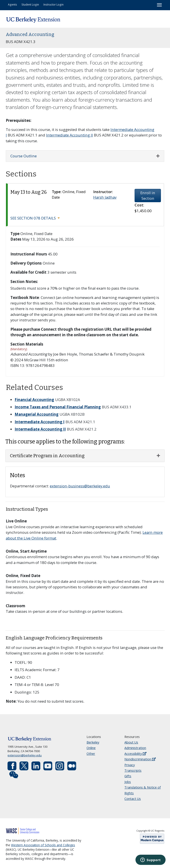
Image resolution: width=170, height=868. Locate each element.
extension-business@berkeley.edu (80, 486)
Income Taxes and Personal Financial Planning (58, 407)
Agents (13, 4)
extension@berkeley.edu (25, 755)
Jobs (128, 782)
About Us (131, 742)
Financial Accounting (34, 400)
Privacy (130, 765)
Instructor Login (53, 4)
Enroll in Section (148, 196)
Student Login (30, 4)
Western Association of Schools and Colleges (43, 845)
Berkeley (93, 742)
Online (91, 748)
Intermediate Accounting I (40, 422)
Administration (135, 748)
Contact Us (133, 799)
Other (91, 754)
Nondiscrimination (140, 759)
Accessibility (135, 754)
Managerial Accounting (37, 414)
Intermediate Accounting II (70, 135)
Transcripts (133, 770)
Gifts (128, 776)
